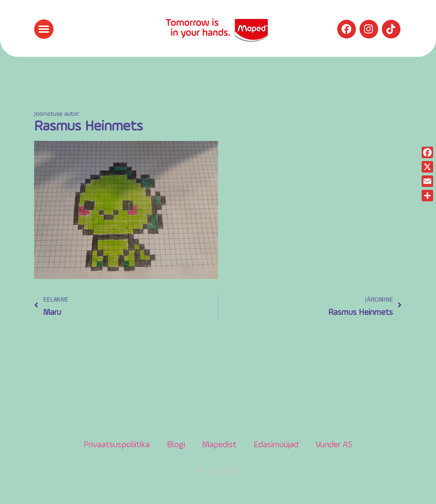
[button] (44, 29)
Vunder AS (334, 445)
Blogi (176, 445)
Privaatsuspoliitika (117, 445)
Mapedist (219, 445)
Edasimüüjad (276, 445)
